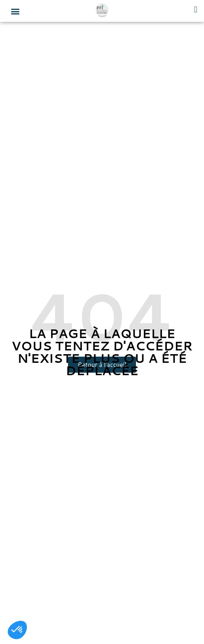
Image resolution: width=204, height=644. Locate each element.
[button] (15, 11)
